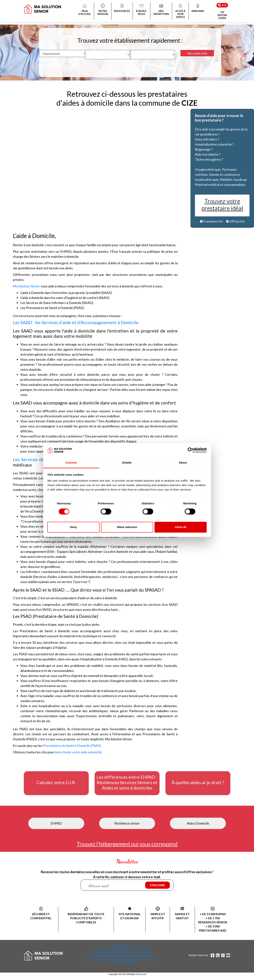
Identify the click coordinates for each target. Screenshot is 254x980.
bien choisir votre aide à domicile (78, 752)
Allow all (181, 527)
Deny (74, 527)
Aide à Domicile (198, 823)
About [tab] (183, 463)
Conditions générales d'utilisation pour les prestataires (122, 956)
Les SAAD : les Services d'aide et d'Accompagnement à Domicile (76, 322)
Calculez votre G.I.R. (56, 782)
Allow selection (127, 527)
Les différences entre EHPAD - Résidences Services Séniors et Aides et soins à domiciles (127, 782)
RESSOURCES (122, 8)
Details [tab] (127, 463)
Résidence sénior (127, 823)
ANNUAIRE (198, 8)
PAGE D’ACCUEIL (85, 10)
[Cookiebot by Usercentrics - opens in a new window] (190, 450)
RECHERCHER (197, 53)
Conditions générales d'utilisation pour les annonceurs (122, 949)
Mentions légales (122, 945)
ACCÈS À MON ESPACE (180, 11)
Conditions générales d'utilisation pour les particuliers (122, 952)
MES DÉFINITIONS (161, 10)
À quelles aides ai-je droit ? (198, 782)
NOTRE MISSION (103, 10)
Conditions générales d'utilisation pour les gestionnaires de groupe (122, 959)
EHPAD (56, 823)
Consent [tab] (71, 463)
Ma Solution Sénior (26, 286)
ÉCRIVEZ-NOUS (142, 10)
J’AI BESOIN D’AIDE (222, 15)
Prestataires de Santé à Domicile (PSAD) (72, 746)
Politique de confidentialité (122, 963)
